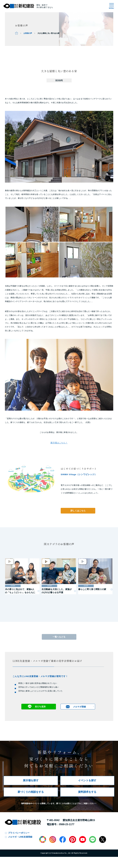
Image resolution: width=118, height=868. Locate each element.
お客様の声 (28, 33)
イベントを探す (87, 780)
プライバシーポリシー (19, 833)
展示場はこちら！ (59, 443)
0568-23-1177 (67, 824)
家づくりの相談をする (31, 792)
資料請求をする (87, 792)
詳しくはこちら (78, 511)
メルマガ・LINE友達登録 (20, 837)
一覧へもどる (59, 637)
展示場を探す (31, 780)
